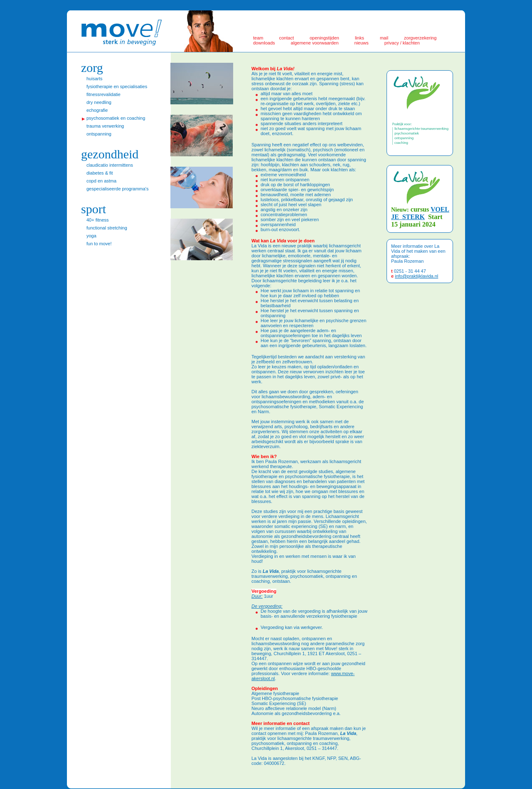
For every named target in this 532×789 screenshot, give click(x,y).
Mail (384, 38)
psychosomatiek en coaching (116, 118)
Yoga (91, 236)
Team (258, 38)
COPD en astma (101, 181)
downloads (264, 43)
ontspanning (99, 134)
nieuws (362, 43)
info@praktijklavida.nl (416, 276)
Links (360, 38)
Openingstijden (324, 38)
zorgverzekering (420, 38)
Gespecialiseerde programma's (117, 189)
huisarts (95, 79)
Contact (286, 38)
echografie (97, 110)
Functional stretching (107, 228)
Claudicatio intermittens (110, 165)
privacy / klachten (402, 43)
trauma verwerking (105, 126)
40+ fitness (98, 220)
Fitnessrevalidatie (103, 94)
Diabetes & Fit (100, 173)
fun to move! (99, 244)
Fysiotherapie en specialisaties (117, 86)
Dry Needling (99, 102)
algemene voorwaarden (315, 43)
